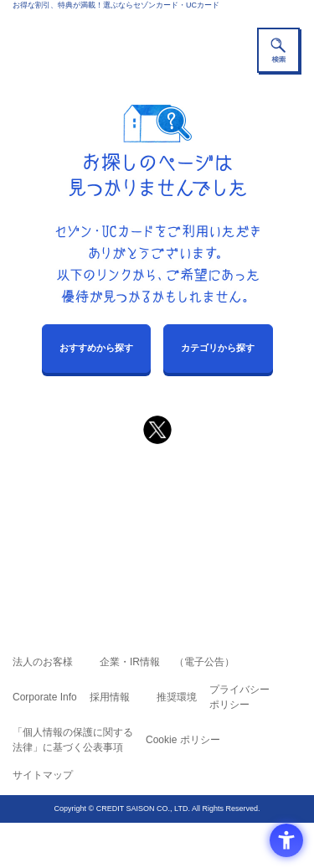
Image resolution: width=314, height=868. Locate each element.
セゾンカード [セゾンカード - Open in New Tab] (107, 525)
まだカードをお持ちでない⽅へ (150, 470)
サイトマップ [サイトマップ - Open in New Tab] (43, 775)
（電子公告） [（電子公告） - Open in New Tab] (204, 662)
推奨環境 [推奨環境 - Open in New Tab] (177, 697)
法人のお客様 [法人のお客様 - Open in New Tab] (43, 662)
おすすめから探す (96, 348)
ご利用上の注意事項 (90, 501)
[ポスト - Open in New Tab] (157, 430)
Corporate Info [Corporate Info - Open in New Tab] (45, 697)
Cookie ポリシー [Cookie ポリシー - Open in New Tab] (183, 740)
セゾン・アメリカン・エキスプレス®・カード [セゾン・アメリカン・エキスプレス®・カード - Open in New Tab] (150, 545)
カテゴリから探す (218, 348)
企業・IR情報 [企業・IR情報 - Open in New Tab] (130, 662)
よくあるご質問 (222, 501)
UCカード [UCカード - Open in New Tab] (202, 525)
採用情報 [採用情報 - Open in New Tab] (110, 697)
